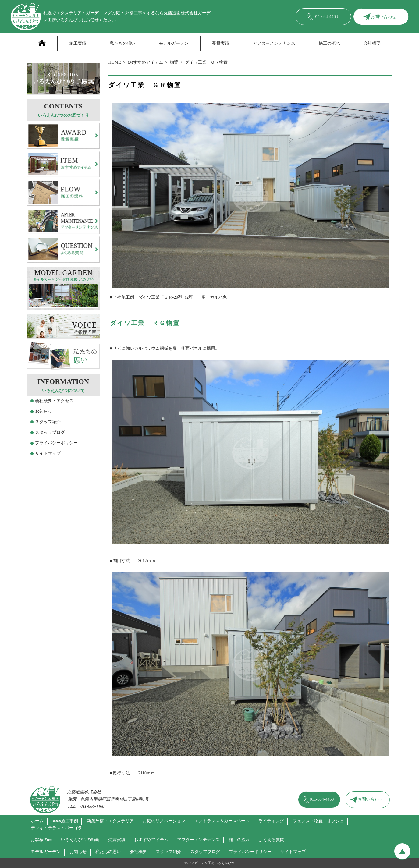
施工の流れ (329, 43)
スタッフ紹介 (48, 422)
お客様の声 (41, 840)
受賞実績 (221, 43)
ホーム (37, 821)
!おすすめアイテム (146, 62)
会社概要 (372, 43)
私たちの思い (108, 852)
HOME (115, 62)
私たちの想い (123, 43)
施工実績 (78, 43)
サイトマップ (48, 453)
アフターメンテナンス (274, 43)
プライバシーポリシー (56, 443)
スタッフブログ (50, 432)
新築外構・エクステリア (110, 821)
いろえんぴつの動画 (80, 840)
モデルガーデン (174, 43)
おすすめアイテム (151, 840)
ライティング (271, 821)
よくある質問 (272, 840)
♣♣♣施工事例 (65, 821)
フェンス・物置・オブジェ (318, 821)
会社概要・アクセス (54, 401)
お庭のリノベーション (164, 821)
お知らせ (44, 411)
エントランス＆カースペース (222, 821)
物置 (174, 62)
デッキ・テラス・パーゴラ (56, 828)
